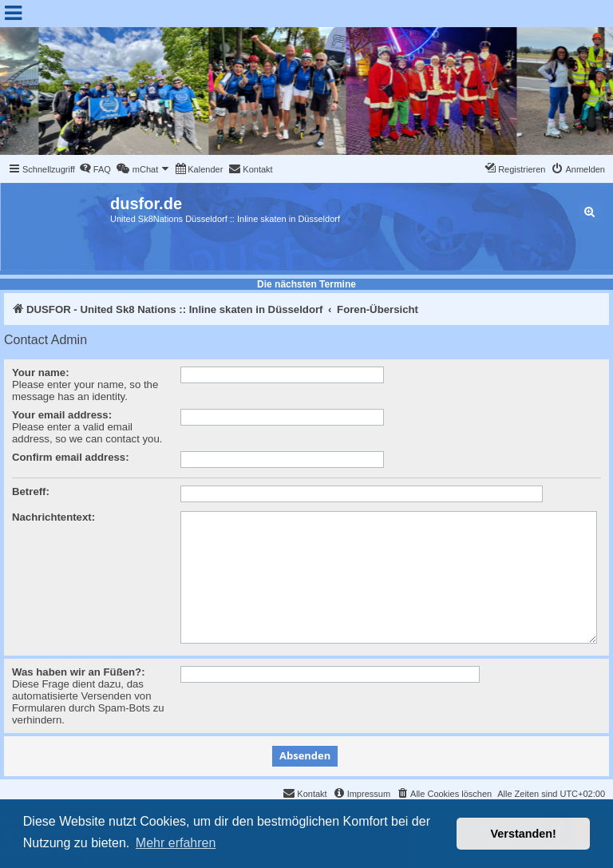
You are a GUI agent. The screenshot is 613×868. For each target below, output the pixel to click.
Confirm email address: (71, 457)
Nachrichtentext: (53, 517)
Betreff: (31, 491)
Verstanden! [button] (524, 834)
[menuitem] (95, 169)
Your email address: (62, 415)
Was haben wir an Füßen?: (79, 672)
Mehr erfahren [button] (176, 843)
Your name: (41, 373)
